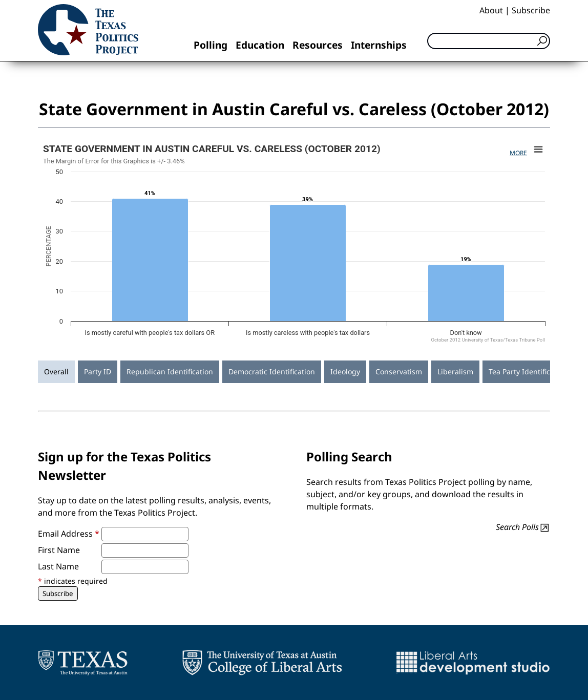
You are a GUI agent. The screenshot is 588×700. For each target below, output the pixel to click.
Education (260, 45)
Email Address (69, 534)
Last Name (58, 566)
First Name (59, 550)
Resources (318, 45)
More (518, 153)
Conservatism (399, 372)
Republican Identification (170, 372)
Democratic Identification (272, 372)
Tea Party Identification (528, 372)
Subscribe (531, 10)
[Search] (489, 41)
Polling (211, 45)
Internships (379, 45)
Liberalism (455, 372)
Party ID (98, 372)
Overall (56, 372)
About (491, 10)
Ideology (345, 372)
